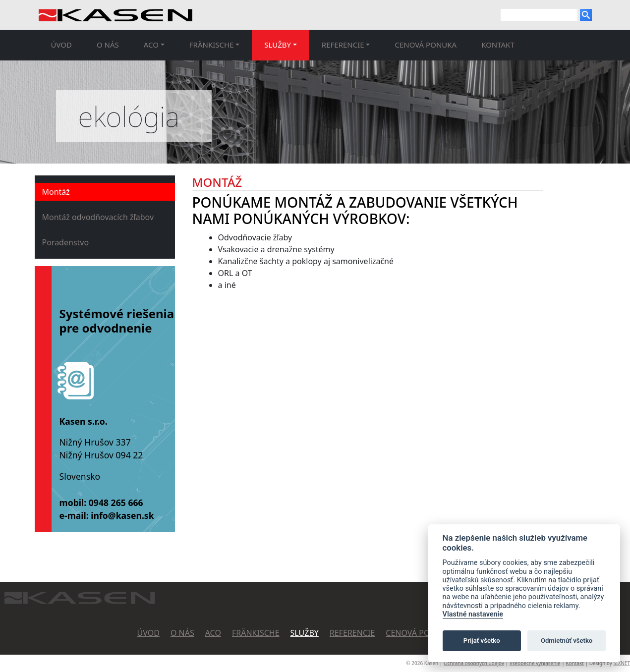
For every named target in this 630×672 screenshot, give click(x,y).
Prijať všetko (482, 641)
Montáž (56, 192)
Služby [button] (278, 45)
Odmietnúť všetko (567, 641)
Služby (305, 633)
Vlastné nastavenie (473, 614)
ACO (213, 633)
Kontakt (498, 45)
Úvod (61, 45)
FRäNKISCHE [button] (212, 45)
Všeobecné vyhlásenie (535, 663)
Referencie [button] (343, 45)
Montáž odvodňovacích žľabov (98, 217)
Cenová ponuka (426, 45)
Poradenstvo (66, 242)
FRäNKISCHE (256, 633)
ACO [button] (151, 45)
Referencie (352, 633)
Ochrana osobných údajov (474, 663)
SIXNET (622, 663)
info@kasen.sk (122, 515)
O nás (108, 45)
